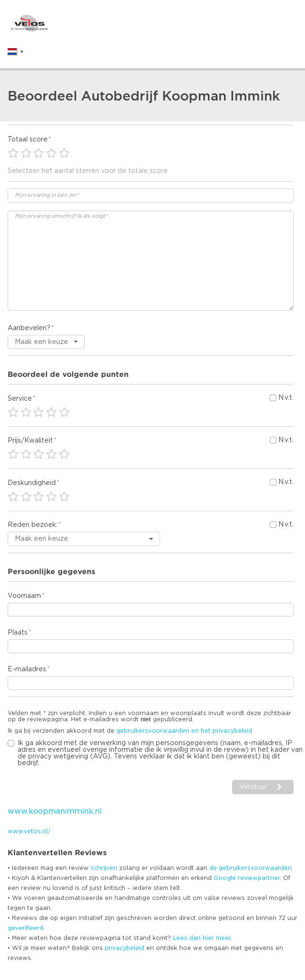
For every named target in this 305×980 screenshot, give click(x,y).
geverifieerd (25, 928)
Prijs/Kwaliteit (30, 441)
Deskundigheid (32, 483)
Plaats (18, 633)
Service (20, 399)
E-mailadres (27, 669)
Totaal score (28, 140)
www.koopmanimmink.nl (55, 811)
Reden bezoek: (33, 525)
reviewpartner (259, 878)
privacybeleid (125, 948)
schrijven (104, 868)
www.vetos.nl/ (29, 831)
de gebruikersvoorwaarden (250, 868)
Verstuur (253, 787)
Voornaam (24, 596)
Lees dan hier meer (202, 938)
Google (225, 878)
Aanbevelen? (29, 328)
